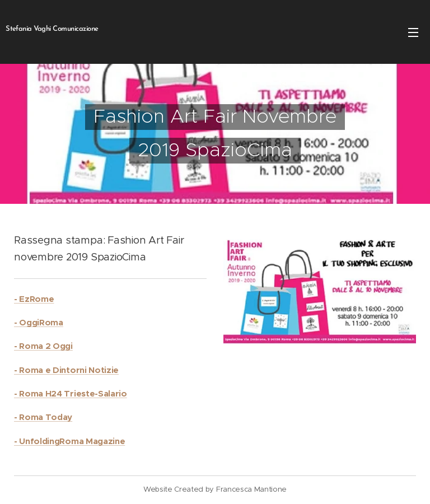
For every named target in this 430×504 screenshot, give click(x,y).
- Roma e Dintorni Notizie (66, 370)
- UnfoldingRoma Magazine (69, 441)
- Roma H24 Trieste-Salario (71, 393)
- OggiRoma (39, 322)
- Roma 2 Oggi (43, 346)
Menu (413, 32)
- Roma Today (43, 417)
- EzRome (34, 299)
